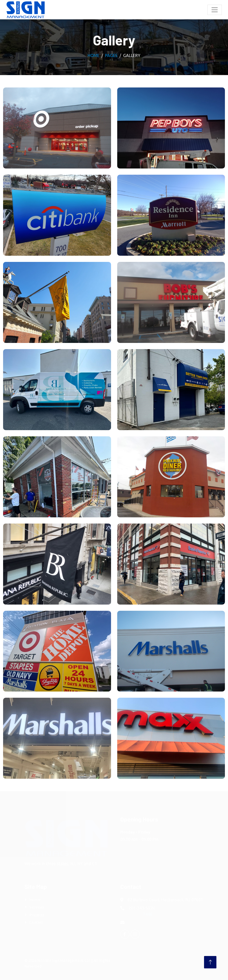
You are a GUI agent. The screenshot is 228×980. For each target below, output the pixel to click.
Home (94, 55)
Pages (111, 55)
